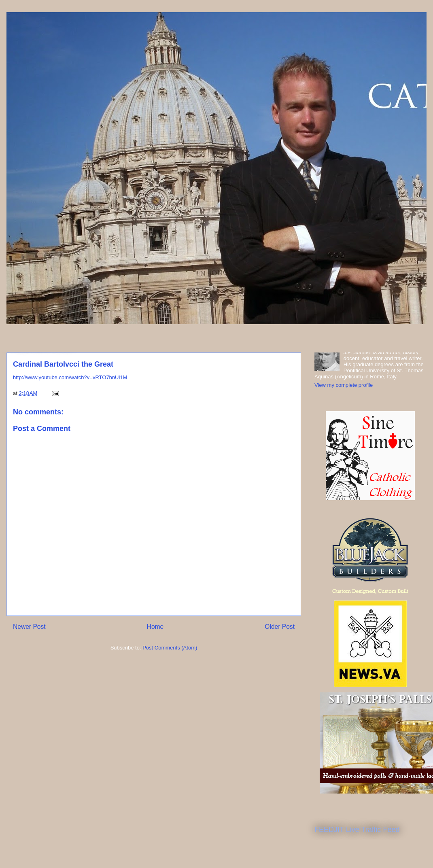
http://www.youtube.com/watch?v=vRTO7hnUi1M (70, 377)
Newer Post (29, 627)
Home (155, 627)
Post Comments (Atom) (170, 648)
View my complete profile (344, 385)
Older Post (280, 627)
